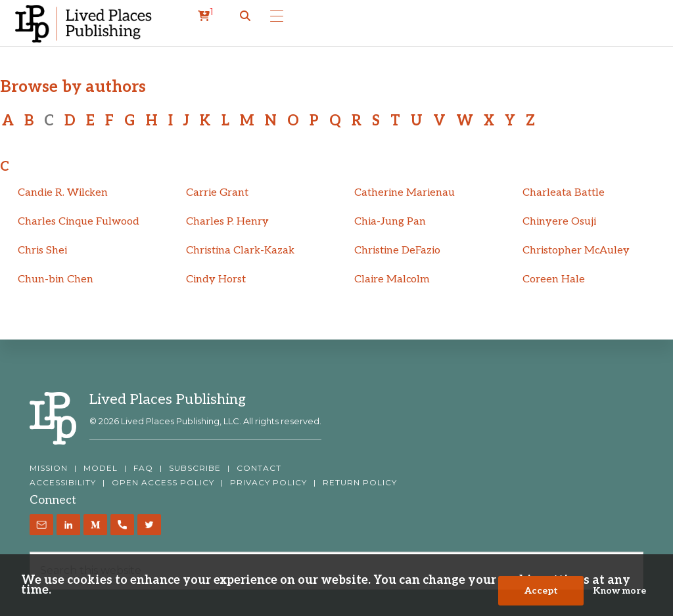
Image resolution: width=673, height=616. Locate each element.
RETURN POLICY (360, 483)
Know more (619, 591)
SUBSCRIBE (195, 468)
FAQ (143, 468)
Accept (541, 591)
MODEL (101, 468)
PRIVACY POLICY (268, 483)
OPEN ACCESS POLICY (163, 483)
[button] (245, 16)
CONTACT (259, 468)
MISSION (49, 468)
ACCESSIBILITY (63, 483)
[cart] (206, 16)
